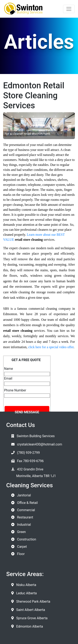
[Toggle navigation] (69, 9)
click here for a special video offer (51, 347)
